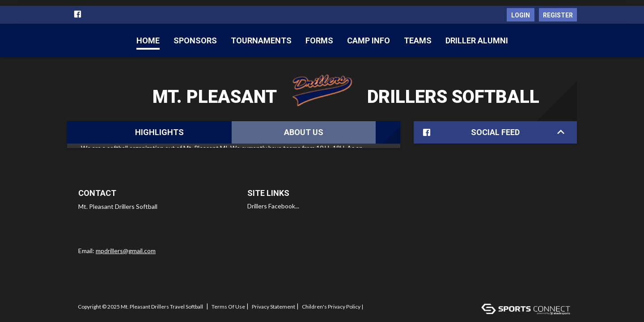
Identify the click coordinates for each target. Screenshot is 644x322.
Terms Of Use (228, 302)
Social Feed (492, 133)
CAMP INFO (369, 40)
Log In (88, 308)
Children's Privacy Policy (331, 302)
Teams (418, 40)
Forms (319, 40)
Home (148, 40)
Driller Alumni (477, 40)
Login (521, 15)
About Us (304, 132)
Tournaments (261, 40)
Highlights (159, 132)
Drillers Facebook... (273, 201)
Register (558, 15)
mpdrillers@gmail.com (126, 246)
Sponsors (195, 40)
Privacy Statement (273, 302)
